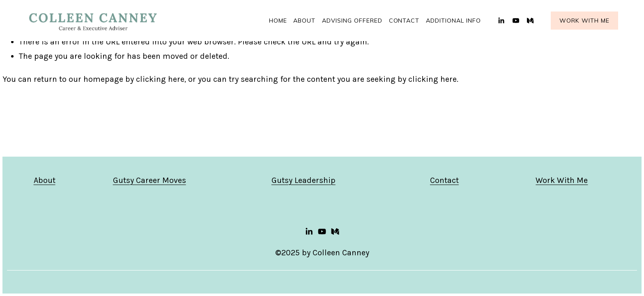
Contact (404, 21)
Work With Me (584, 21)
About (45, 180)
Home (278, 21)
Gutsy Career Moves (149, 180)
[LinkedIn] (501, 21)
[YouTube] (516, 21)
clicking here (160, 79)
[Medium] (530, 21)
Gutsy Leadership (304, 180)
